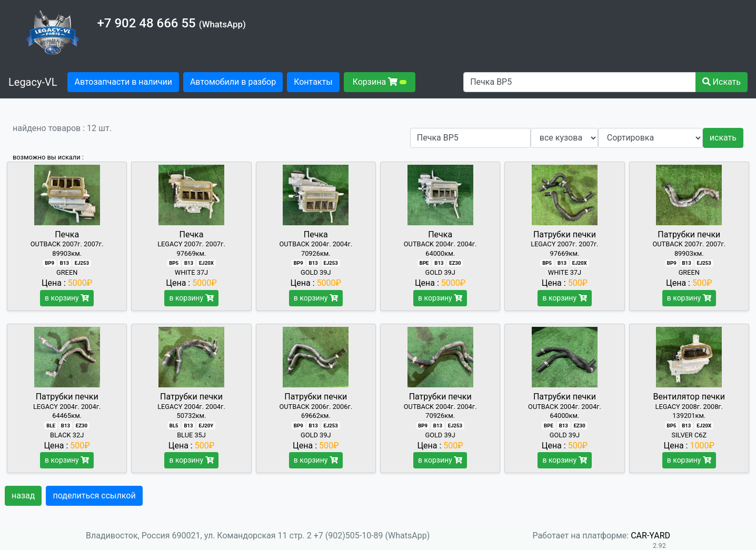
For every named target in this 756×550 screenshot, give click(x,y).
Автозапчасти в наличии (126, 81)
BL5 (174, 426)
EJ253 (82, 263)
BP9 (49, 263)
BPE (424, 263)
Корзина (380, 82)
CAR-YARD (650, 536)
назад (23, 496)
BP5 (174, 263)
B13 (64, 263)
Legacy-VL (33, 82)
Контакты (313, 82)
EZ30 (455, 263)
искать (723, 138)
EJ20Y (206, 426)
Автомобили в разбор (233, 82)
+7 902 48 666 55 (146, 23)
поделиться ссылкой (94, 496)
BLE (51, 426)
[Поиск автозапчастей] (579, 82)
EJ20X (206, 263)
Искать (722, 82)
